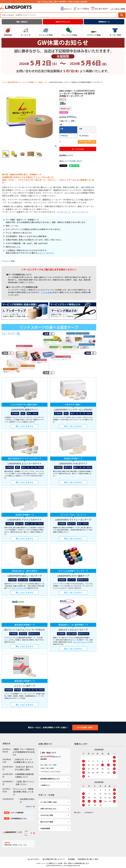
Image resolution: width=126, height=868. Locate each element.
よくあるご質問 (118, 9)
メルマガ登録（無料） (85, 727)
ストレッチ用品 (46, 32)
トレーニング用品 (69, 32)
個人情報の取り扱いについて (54, 859)
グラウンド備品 (94, 32)
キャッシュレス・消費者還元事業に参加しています (23, 792)
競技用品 (8, 32)
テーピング (25, 32)
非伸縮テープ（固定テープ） (38, 82)
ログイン (68, 9)
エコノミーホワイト (46, 253)
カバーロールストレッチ (82, 642)
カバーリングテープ (80, 212)
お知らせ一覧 (30, 806)
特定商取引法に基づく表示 (88, 859)
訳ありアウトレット (63, 22)
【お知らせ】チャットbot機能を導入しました (24, 761)
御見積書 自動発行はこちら (50, 779)
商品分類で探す (13, 82)
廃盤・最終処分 (22, 22)
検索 (122, 15)
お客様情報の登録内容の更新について (24, 776)
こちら (18, 247)
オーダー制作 (115, 32)
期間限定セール (104, 22)
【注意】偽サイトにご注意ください (25, 783)
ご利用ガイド (45, 785)
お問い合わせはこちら (48, 809)
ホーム (4, 82)
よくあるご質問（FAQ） (49, 802)
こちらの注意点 (47, 292)
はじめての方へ (102, 9)
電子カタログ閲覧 (47, 822)
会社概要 (71, 859)
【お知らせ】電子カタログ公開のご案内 (24, 768)
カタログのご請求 (47, 815)
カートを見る (83, 9)
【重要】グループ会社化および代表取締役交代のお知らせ (24, 752)
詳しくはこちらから (24, 426)
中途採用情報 (45, 828)
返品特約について (66, 155)
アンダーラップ (64, 212)
